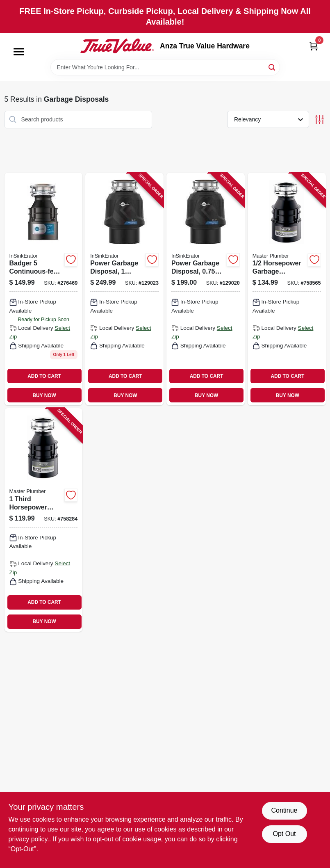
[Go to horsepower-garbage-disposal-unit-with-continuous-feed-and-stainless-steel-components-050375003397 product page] (287, 289)
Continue (284, 810)
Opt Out (284, 834)
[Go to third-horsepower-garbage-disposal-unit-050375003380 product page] (44, 520)
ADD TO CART (44, 376)
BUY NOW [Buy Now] (44, 395)
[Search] (272, 67)
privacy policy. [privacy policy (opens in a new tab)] (29, 839)
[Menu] (19, 52)
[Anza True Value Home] (117, 46)
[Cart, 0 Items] (314, 46)
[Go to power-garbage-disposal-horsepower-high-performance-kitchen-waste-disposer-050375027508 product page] (124, 289)
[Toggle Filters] (320, 120)
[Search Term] (165, 67)
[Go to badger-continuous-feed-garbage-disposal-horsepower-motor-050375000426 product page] (44, 289)
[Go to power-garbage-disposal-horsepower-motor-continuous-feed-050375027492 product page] (206, 289)
